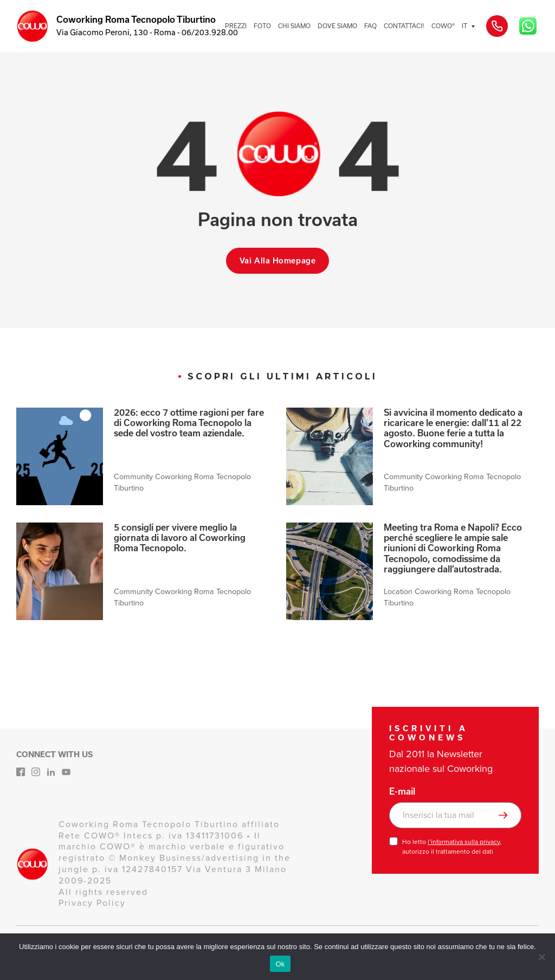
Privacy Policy (92, 903)
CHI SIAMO (294, 26)
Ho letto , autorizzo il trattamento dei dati (452, 847)
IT (464, 26)
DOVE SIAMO (337, 26)
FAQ (370, 26)
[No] (541, 957)
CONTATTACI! (404, 26)
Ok (280, 964)
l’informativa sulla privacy (464, 842)
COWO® (443, 26)
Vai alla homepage (278, 261)
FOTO (262, 26)
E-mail (402, 791)
